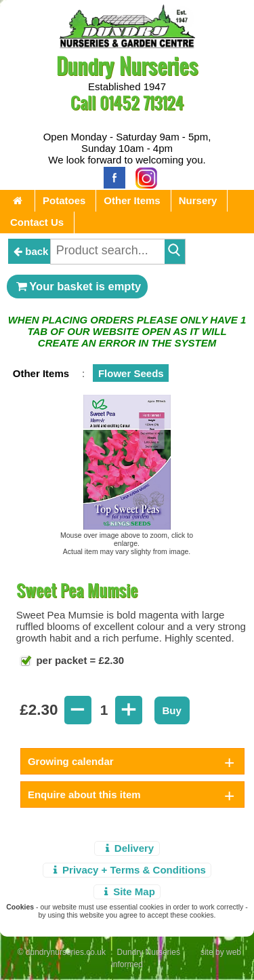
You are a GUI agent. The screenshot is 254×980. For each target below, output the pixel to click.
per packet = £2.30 (79, 660)
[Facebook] (111, 177)
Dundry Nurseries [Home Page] (127, 65)
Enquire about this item (84, 795)
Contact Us (37, 222)
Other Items (132, 200)
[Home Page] (127, 44)
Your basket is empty (77, 286)
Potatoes (64, 200)
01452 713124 (142, 103)
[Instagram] (143, 177)
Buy (172, 710)
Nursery (198, 200)
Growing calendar (71, 761)
